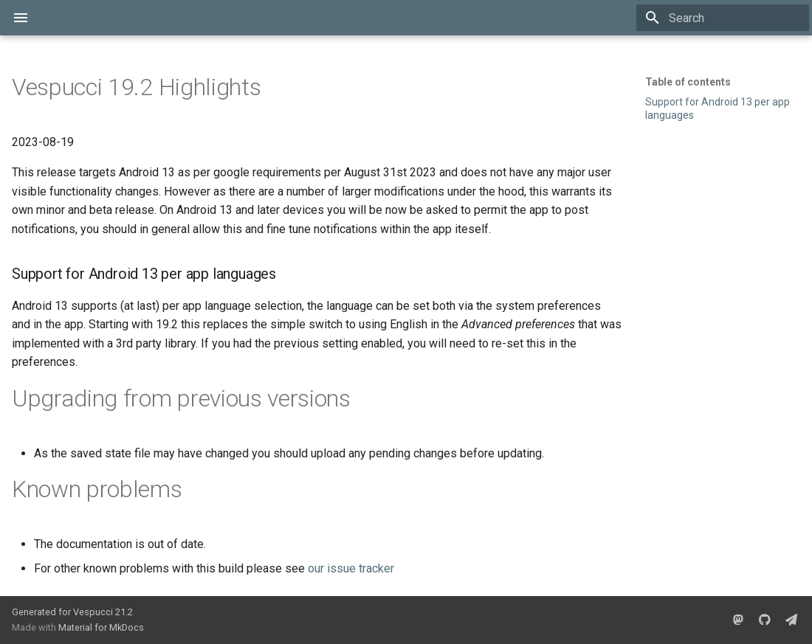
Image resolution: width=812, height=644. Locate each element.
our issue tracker (351, 568)
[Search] (723, 18)
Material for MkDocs (101, 627)
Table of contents (688, 82)
